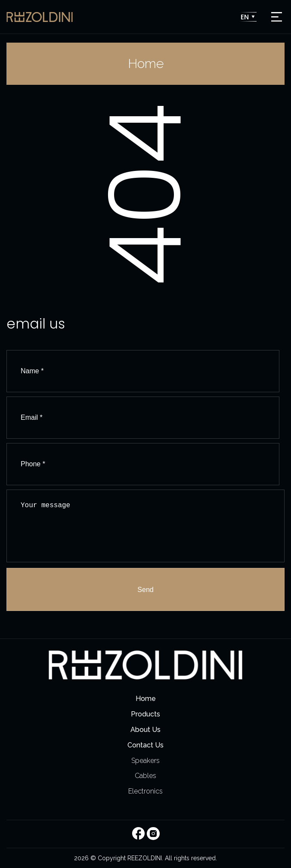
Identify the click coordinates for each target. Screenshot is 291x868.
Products (145, 714)
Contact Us (145, 745)
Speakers (145, 761)
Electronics (145, 791)
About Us (145, 730)
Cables (145, 776)
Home (146, 699)
